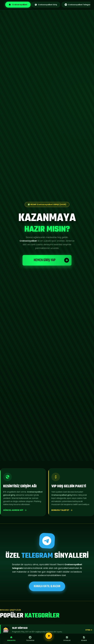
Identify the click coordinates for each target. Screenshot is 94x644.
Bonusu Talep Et (62, 510)
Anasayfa (11, 639)
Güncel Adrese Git (15, 510)
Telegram (30, 639)
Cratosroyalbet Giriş (46, 5)
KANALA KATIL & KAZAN (47, 586)
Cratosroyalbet (18, 5)
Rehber (84, 639)
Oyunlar (67, 639)
